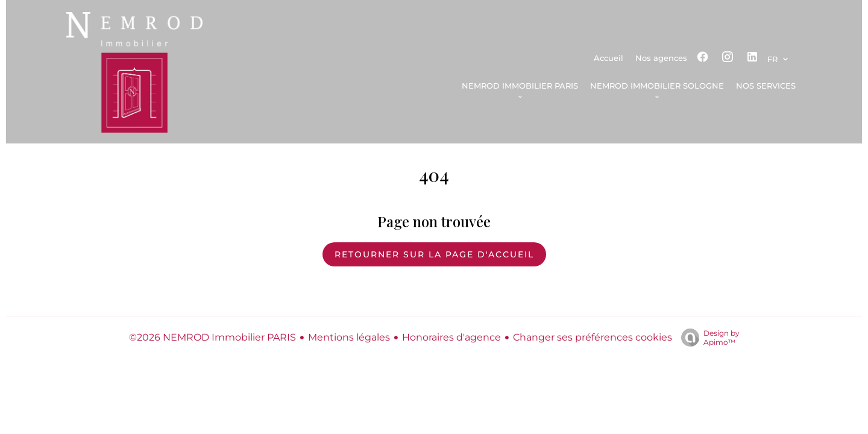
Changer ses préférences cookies (593, 337)
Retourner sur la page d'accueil (434, 254)
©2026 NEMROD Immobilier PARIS (212, 337)
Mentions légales (349, 337)
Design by (707, 338)
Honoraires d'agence (451, 337)
